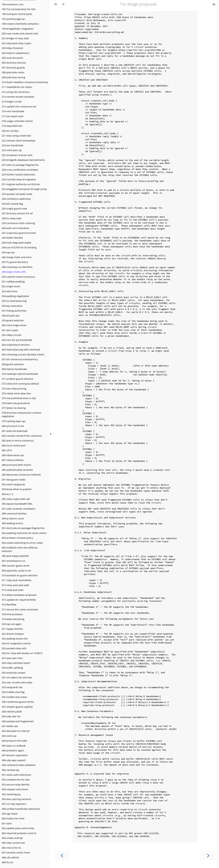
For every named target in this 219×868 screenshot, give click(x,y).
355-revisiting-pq (11, 794)
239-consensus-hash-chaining (18, 223)
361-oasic (7, 823)
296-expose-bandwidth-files (17, 504)
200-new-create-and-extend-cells (20, 34)
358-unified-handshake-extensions (21, 809)
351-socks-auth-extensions (16, 775)
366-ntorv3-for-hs (11, 848)
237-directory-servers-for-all (17, 213)
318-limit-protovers (12, 614)
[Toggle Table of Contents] (56, 4)
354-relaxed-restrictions (15, 789)
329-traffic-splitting (12, 668)
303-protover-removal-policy (17, 538)
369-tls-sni (7, 862)
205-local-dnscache (12, 58)
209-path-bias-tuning (13, 77)
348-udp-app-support (14, 760)
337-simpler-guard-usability (17, 707)
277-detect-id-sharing (14, 408)
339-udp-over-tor (11, 716)
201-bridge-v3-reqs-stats (15, 38)
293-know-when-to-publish (17, 489)
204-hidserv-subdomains (16, 53)
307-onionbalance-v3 (13, 561)
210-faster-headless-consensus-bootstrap (25, 82)
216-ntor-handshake (13, 111)
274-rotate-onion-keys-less (16, 393)
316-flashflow (9, 605)
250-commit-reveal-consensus (18, 277)
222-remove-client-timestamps (19, 141)
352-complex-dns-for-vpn (16, 780)
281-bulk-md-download (15, 431)
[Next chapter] (208, 855)
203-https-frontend (12, 48)
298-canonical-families (14, 514)
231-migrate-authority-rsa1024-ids (21, 184)
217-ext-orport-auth (13, 116)
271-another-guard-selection (18, 379)
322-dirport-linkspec (13, 634)
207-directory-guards (13, 68)
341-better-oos (10, 726)
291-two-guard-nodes (14, 480)
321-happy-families (12, 629)
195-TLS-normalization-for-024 (18, 9)
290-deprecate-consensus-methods (21, 475)
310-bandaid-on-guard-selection (20, 575)
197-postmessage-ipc (13, 19)
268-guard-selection (13, 364)
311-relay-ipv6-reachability (16, 580)
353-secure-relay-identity (16, 785)
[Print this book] (214, 4)
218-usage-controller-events (17, 121)
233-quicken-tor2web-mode (17, 194)
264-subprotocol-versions (16, 345)
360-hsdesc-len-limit (13, 818)
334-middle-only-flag (13, 692)
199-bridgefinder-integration (18, 29)
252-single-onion (11, 286)
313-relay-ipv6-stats (13, 590)
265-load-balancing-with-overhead (21, 350)
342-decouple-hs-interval (16, 731)
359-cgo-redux (10, 814)
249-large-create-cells (14, 272)
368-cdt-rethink (10, 857)
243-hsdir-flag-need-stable (16, 243)
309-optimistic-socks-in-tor (16, 571)
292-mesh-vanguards (13, 484)
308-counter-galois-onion (16, 566)
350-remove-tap (10, 770)
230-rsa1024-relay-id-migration (19, 179)
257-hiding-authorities (14, 311)
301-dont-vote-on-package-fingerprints (23, 528)
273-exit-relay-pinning (14, 389)
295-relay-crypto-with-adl (16, 499)
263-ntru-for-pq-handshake (17, 340)
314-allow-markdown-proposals (19, 595)
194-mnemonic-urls (13, 4)
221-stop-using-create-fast (16, 136)
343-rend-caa (9, 736)
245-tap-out (8, 252)
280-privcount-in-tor (13, 426)
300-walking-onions (12, 523)
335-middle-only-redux (14, 697)
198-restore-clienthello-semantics (20, 24)
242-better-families (12, 238)
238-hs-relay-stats (12, 218)
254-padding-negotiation (15, 296)
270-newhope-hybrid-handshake (20, 374)
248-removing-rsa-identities (17, 267)
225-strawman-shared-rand (17, 155)
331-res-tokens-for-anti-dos (17, 677)
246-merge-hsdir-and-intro (17, 257)
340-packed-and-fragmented (18, 721)
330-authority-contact (14, 673)
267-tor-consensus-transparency (20, 359)
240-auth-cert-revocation (15, 228)
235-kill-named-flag (12, 204)
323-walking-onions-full (15, 639)
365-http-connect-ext (13, 843)
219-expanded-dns (12, 126)
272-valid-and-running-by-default (20, 384)
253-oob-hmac (10, 291)
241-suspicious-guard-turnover (19, 233)
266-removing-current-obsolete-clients (23, 354)
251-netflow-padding (13, 282)
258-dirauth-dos (11, 316)
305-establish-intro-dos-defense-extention (20, 549)
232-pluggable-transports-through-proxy (24, 189)
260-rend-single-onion (14, 325)
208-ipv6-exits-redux (13, 72)
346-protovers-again (13, 750)
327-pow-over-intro (12, 658)
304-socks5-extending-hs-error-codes (22, 543)
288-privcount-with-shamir (16, 465)
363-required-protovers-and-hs (19, 833)
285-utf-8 (7, 450)
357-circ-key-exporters (14, 804)
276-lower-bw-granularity (16, 403)
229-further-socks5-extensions (18, 174)
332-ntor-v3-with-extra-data (17, 682)
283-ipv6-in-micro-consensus (18, 441)
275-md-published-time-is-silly (19, 398)
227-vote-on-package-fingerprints (20, 165)
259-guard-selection (13, 320)
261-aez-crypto (10, 330)
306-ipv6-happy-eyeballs (15, 556)
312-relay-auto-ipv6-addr (16, 585)
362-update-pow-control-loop (18, 828)
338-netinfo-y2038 (12, 712)
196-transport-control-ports (17, 14)
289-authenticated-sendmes (17, 470)
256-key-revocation (12, 306)
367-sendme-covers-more (16, 853)
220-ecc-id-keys (10, 131)
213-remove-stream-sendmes (18, 97)
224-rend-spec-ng (12, 150)
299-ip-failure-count (13, 518)
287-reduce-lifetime (13, 460)
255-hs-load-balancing (14, 301)
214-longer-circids (12, 102)
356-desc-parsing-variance (16, 799)
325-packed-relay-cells (14, 648)
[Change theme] (63, 4)
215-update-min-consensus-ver (19, 106)
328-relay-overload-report (16, 663)
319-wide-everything (13, 619)
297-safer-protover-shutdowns (19, 509)
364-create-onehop (12, 838)
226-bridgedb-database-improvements (23, 160)
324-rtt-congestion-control (16, 643)
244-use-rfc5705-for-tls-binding (19, 247)
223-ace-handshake (13, 145)
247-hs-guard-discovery (15, 262)
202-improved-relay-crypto (16, 43)
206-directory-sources (14, 63)
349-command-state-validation (19, 765)
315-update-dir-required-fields (19, 600)
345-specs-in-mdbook (14, 746)
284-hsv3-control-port (14, 445)
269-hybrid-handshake (14, 369)
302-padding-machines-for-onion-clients (24, 533)
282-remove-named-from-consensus (22, 436)
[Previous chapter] (62, 855)
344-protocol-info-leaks (14, 741)
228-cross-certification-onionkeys (20, 170)
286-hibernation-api (13, 455)
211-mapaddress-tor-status (17, 87)
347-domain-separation (15, 755)
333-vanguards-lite (12, 687)
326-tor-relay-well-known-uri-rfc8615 (22, 653)
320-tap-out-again (12, 624)
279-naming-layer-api (14, 421)
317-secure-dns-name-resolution (20, 609)
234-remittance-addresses (16, 199)
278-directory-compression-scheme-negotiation (22, 414)
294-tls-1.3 (7, 494)
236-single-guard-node (14, 209)
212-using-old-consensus (16, 92)
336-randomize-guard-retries (18, 702)
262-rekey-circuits (12, 335)
